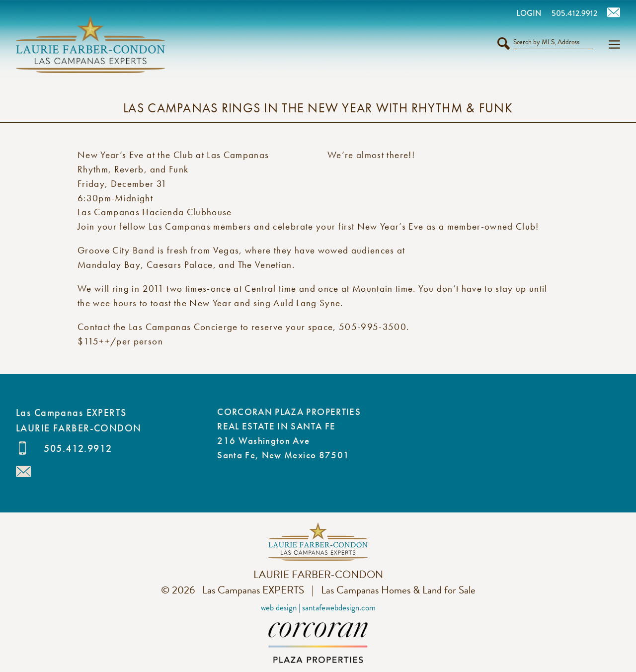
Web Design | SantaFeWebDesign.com (318, 608)
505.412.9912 (78, 448)
